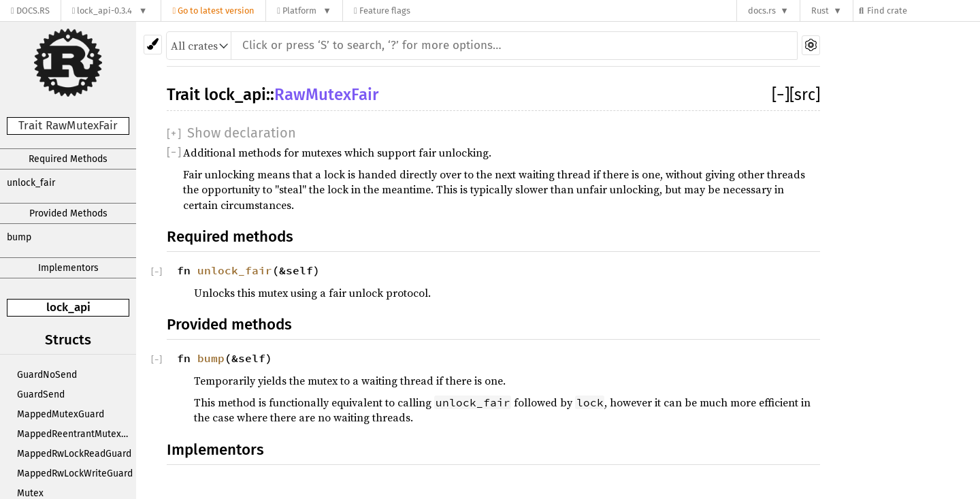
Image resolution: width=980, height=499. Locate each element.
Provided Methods (68, 213)
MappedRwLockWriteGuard (75, 473)
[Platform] (304, 11)
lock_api (68, 307)
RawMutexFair (326, 95)
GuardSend (41, 395)
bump (19, 237)
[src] (805, 95)
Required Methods (68, 159)
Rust (820, 11)
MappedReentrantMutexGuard (77, 434)
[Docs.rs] (30, 11)
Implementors (68, 268)
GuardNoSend (47, 375)
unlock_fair (31, 183)
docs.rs (762, 11)
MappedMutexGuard (61, 414)
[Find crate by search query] (923, 11)
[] (781, 95)
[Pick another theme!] (153, 45)
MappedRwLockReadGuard (74, 454)
